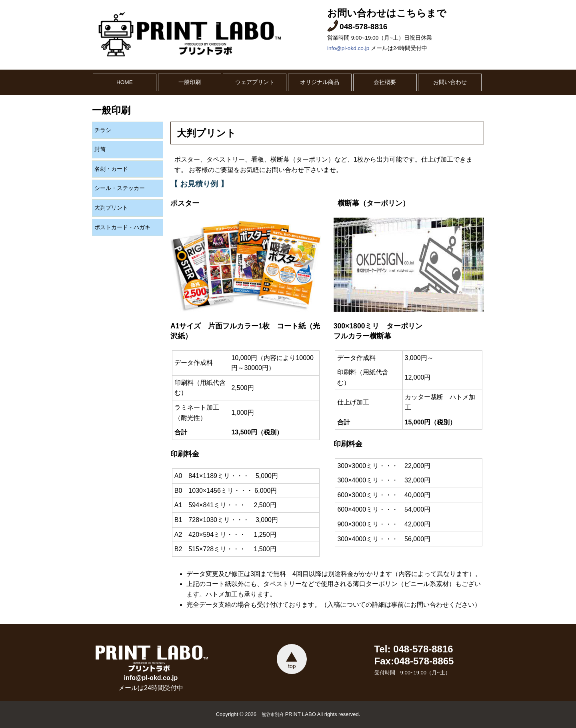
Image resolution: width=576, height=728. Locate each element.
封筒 (100, 149)
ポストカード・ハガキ (122, 227)
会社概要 (385, 82)
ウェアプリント (255, 82)
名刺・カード (111, 169)
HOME (125, 82)
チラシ (103, 130)
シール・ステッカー (120, 188)
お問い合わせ (450, 82)
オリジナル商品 (320, 82)
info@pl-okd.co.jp (348, 48)
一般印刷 (190, 82)
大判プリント (111, 208)
